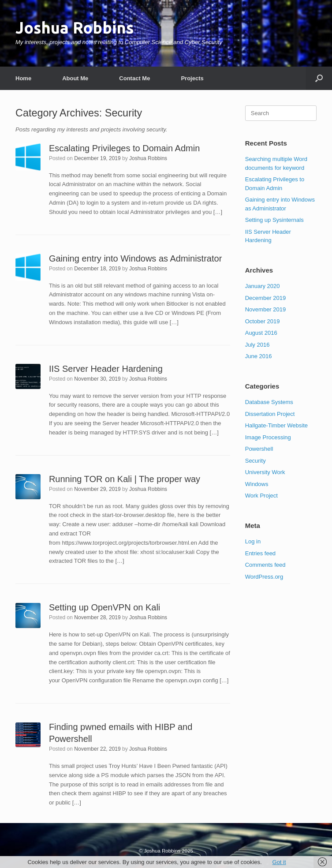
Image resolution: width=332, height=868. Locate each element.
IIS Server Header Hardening (106, 369)
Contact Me (134, 78)
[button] (319, 78)
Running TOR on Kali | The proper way (125, 479)
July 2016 (257, 345)
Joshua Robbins (148, 158)
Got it (279, 862)
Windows (257, 484)
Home (23, 78)
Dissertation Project (270, 414)
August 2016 (261, 333)
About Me (75, 78)
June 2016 (259, 356)
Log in (253, 541)
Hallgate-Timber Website (276, 425)
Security (256, 461)
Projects (192, 78)
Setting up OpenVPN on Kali (104, 607)
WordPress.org (264, 577)
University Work (265, 472)
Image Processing (268, 437)
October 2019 (263, 321)
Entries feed (260, 553)
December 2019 (266, 298)
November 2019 (266, 309)
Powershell (259, 449)
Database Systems (269, 402)
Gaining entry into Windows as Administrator (135, 258)
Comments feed (265, 565)
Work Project (261, 496)
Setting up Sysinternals (274, 220)
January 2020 (263, 286)
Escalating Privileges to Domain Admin (124, 148)
